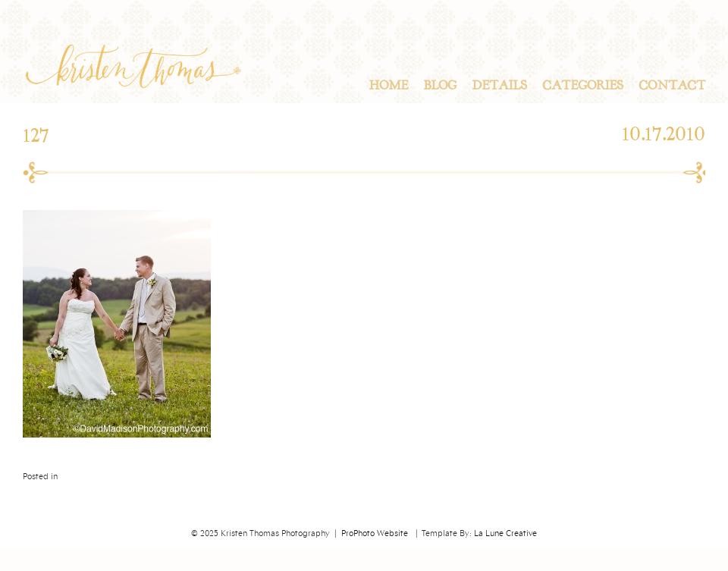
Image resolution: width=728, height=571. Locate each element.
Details (499, 86)
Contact (672, 86)
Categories (583, 86)
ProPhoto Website (375, 534)
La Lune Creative (505, 534)
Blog (440, 86)
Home (388, 86)
